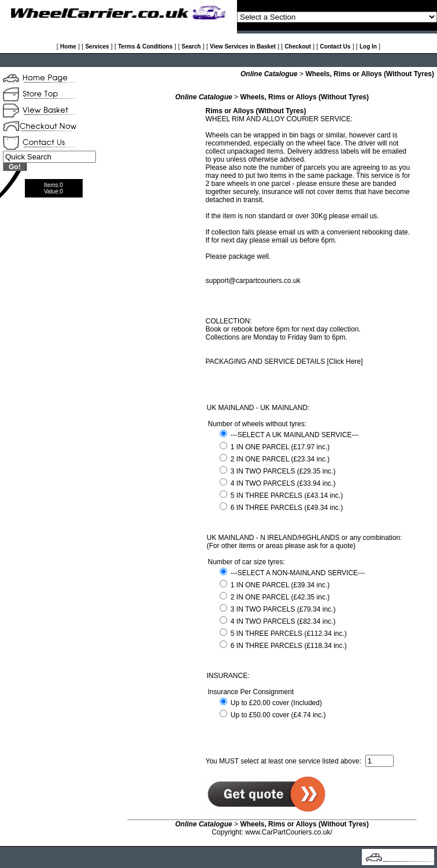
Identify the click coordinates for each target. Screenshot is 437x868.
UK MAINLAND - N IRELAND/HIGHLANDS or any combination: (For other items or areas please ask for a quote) (305, 542)
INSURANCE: (228, 676)
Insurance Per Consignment (251, 692)
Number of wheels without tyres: (258, 424)
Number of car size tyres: (247, 562)
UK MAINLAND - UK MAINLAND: (258, 408)
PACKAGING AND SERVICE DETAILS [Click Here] (284, 362)
